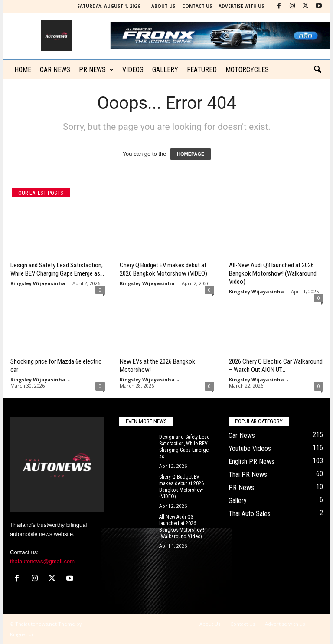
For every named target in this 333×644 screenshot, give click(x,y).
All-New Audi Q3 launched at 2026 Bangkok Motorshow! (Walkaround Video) (273, 273)
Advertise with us (241, 6)
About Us (163, 6)
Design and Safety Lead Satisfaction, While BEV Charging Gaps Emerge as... (57, 269)
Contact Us (197, 6)
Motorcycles (247, 70)
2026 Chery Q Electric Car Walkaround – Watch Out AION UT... (276, 366)
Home (23, 70)
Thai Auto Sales (250, 514)
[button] (317, 70)
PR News (96, 70)
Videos (133, 70)
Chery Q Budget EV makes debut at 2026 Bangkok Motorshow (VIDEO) (163, 269)
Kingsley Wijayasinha (38, 283)
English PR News (251, 462)
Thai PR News (248, 475)
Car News (242, 435)
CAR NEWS (55, 70)
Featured (202, 70)
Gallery (165, 70)
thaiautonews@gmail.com (42, 561)
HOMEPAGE (191, 154)
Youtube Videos (250, 448)
